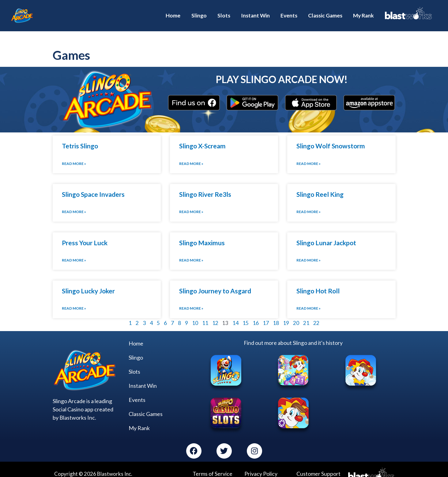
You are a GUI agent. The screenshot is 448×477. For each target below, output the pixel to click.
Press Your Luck (85, 235)
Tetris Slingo (80, 139)
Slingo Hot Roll (318, 283)
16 (256, 315)
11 (205, 315)
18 (276, 315)
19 (286, 315)
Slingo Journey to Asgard (215, 283)
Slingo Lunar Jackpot (326, 235)
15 (246, 315)
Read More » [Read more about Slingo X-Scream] (191, 156)
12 (215, 315)
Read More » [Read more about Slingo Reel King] (309, 204)
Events (137, 391)
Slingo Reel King (320, 187)
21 (306, 315)
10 (195, 315)
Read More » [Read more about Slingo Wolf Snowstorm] (309, 156)
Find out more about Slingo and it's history (293, 334)
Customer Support (318, 465)
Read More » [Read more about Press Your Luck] (74, 252)
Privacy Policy (261, 465)
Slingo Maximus (202, 235)
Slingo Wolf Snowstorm (331, 139)
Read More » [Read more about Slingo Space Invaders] (74, 204)
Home (136, 335)
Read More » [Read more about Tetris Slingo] (74, 156)
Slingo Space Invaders (93, 187)
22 (316, 315)
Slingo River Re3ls (205, 187)
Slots (134, 363)
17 (266, 315)
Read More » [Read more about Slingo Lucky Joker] (74, 300)
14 (235, 315)
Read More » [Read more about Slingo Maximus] (191, 252)
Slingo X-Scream (202, 139)
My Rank (139, 419)
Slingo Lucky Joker (88, 283)
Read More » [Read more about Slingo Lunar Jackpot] (309, 252)
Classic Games (146, 405)
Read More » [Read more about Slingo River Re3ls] (191, 204)
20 (296, 315)
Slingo (136, 349)
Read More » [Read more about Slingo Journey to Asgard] (191, 300)
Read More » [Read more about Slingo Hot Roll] (309, 300)
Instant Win (143, 377)
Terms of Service (212, 465)
